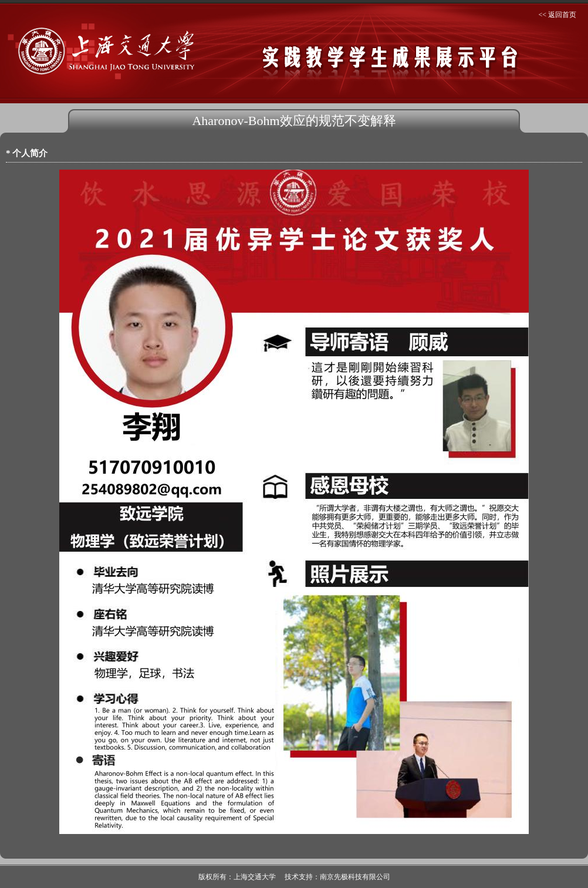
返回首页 (562, 15)
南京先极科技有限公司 (355, 877)
